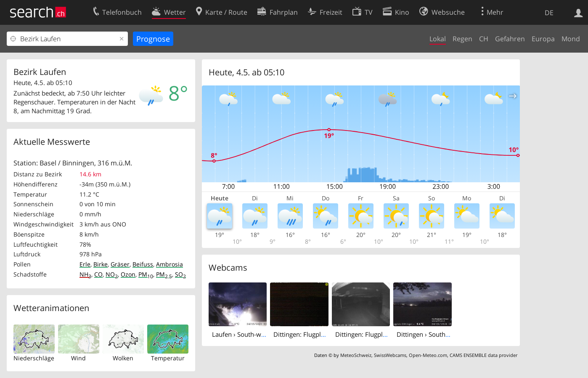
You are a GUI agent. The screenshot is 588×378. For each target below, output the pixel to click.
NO (112, 274)
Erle (85, 264)
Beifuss (143, 264)
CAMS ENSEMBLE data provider (483, 355)
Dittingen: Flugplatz (301, 334)
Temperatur (168, 358)
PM (146, 274)
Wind (78, 358)
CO (98, 274)
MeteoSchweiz (356, 355)
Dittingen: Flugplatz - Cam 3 (375, 334)
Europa (543, 39)
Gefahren (510, 39)
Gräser (120, 264)
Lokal (438, 39)
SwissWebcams (390, 355)
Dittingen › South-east (428, 334)
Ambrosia (170, 264)
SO (180, 274)
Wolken (123, 358)
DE (549, 13)
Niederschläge (34, 358)
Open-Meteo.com (428, 355)
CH (484, 39)
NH (85, 274)
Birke (101, 264)
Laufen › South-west (241, 334)
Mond (571, 39)
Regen (462, 39)
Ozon (128, 274)
